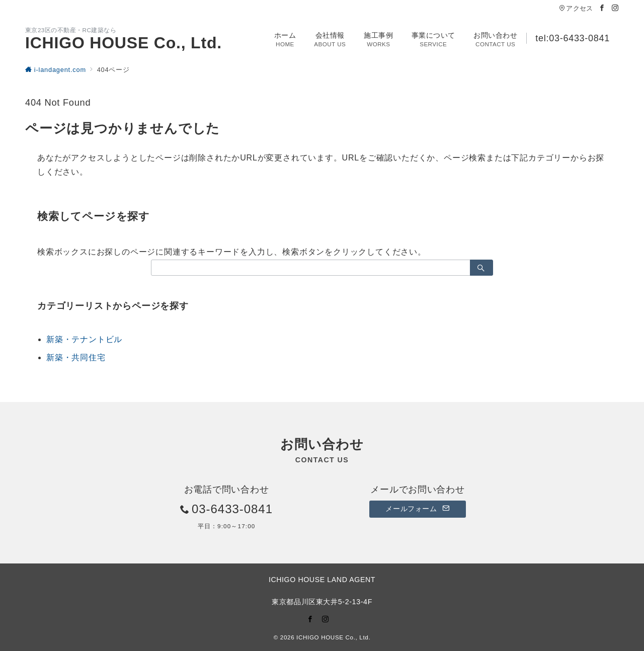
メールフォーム (417, 509)
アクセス (576, 8)
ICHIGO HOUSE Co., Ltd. (124, 43)
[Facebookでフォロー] (602, 8)
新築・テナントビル (84, 339)
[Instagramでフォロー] (615, 8)
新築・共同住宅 (76, 357)
